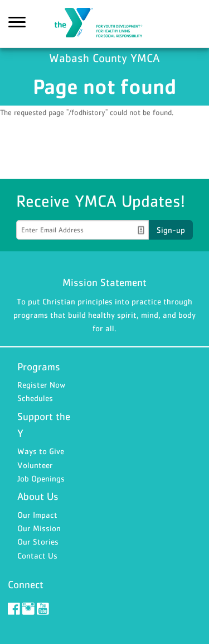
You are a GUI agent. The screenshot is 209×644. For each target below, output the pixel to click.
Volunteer (35, 465)
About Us (38, 496)
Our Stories (38, 542)
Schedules (35, 398)
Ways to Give (41, 451)
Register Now (41, 385)
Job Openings (41, 478)
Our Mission (39, 528)
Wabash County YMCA (105, 24)
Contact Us (37, 555)
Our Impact (37, 515)
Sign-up (171, 230)
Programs (39, 367)
